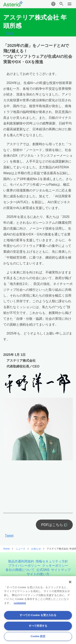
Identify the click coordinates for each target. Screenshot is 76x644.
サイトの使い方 (38, 574)
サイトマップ (61, 570)
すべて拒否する (38, 626)
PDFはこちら (52, 525)
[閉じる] (70, 582)
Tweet (9, 33)
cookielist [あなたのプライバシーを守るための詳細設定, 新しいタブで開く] (20, 603)
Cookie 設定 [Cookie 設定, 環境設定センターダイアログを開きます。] (38, 636)
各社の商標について (20, 570)
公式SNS (43, 570)
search (61, 4)
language (53, 4)
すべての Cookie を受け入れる (38, 615)
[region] (38, 610)
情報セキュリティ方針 (52, 561)
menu (70, 4)
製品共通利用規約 (21, 561)
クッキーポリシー (55, 566)
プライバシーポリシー (24, 566)
